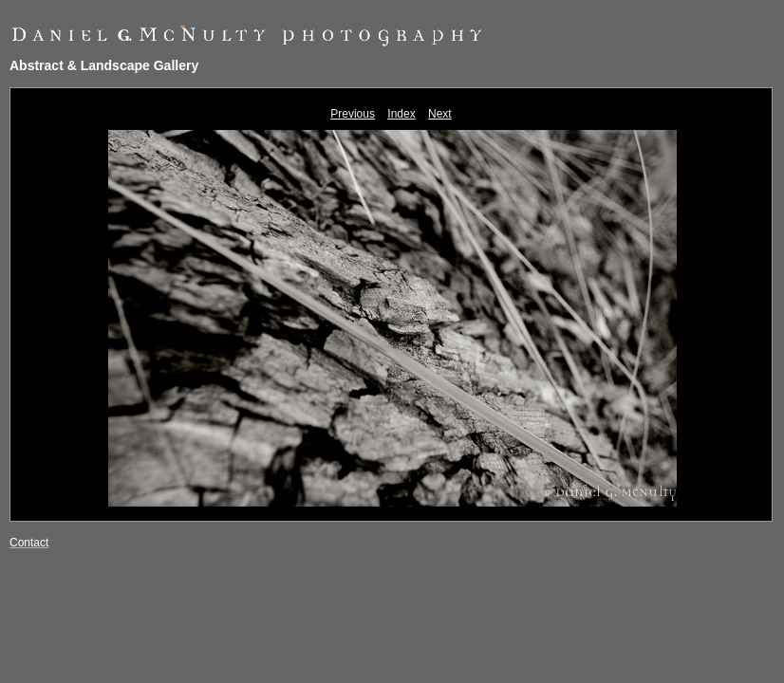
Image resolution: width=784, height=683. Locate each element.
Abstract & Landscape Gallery (104, 65)
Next (440, 114)
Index (401, 114)
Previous (353, 114)
